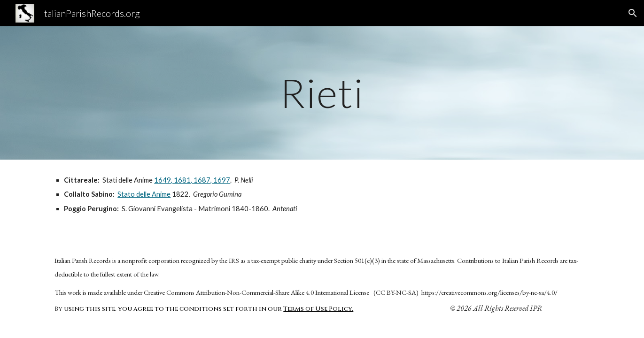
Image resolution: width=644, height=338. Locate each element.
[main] (322, 93)
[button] (633, 13)
